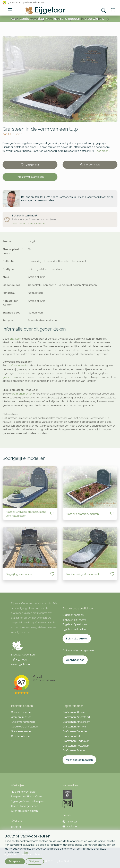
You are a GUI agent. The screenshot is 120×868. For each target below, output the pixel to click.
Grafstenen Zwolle (74, 750)
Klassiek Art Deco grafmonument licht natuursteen (26, 514)
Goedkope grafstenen (24, 727)
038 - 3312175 (19, 659)
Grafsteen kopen (21, 736)
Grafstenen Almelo (74, 712)
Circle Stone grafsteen (25, 806)
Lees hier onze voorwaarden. (29, 223)
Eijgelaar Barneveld (74, 620)
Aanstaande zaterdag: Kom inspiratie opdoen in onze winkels (60, 19)
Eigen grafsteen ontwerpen (28, 801)
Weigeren (35, 861)
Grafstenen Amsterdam (76, 722)
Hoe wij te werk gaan (24, 792)
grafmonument (17, 366)
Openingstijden (75, 660)
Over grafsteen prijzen (24, 811)
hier (26, 852)
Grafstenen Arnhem (74, 727)
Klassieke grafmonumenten (82, 514)
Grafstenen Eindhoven (76, 741)
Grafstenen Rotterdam (76, 746)
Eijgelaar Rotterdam (75, 629)
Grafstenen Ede (72, 736)
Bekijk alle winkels (77, 639)
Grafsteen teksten (22, 731)
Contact (16, 827)
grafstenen (9, 377)
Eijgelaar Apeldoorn (75, 624)
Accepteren (15, 861)
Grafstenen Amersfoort (76, 717)
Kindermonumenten (23, 722)
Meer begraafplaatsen (79, 760)
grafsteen (15, 339)
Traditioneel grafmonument (82, 574)
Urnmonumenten (21, 717)
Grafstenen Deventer (75, 731)
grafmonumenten (22, 394)
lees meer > (103, 151)
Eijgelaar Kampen (73, 615)
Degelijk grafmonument (20, 574)
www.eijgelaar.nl (21, 664)
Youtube (70, 826)
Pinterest (70, 822)
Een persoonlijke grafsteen (27, 797)
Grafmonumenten (22, 712)
